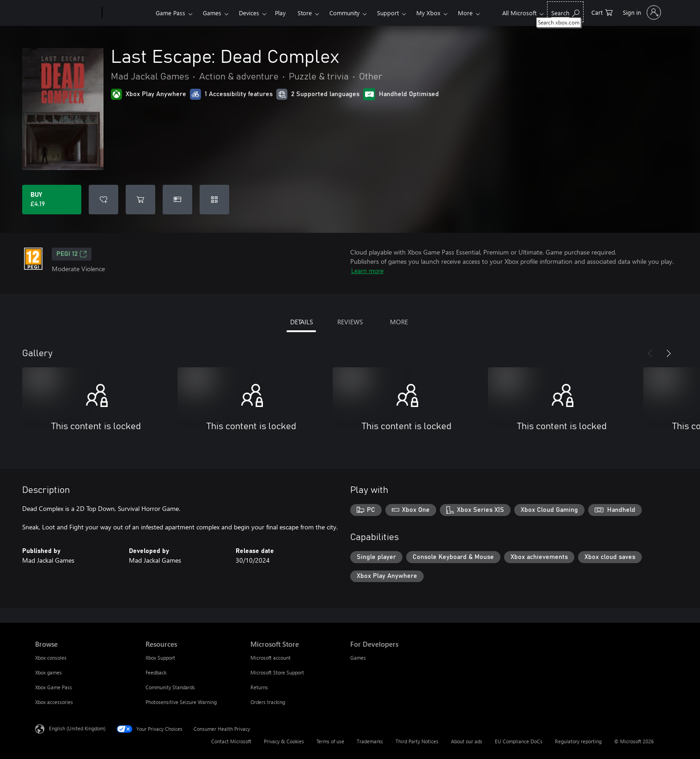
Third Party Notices (417, 741)
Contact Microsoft (231, 741)
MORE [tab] (399, 322)
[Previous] (650, 353)
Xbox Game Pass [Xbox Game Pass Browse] (54, 687)
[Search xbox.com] (565, 12)
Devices (249, 13)
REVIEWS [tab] (350, 322)
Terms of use (330, 741)
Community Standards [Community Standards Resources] (170, 687)
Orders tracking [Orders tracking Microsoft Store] (268, 702)
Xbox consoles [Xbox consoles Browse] (51, 658)
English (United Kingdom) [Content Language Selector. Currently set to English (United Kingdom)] (77, 728)
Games (212, 13)
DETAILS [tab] (301, 322)
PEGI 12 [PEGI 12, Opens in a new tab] (72, 254)
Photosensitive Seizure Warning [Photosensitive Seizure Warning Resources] (181, 702)
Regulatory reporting (578, 741)
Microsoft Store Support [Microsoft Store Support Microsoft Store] (277, 672)
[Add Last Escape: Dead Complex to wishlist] (103, 200)
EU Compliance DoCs (519, 741)
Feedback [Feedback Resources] (156, 672)
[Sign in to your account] (641, 12)
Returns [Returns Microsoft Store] (259, 687)
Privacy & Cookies (284, 741)
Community (344, 13)
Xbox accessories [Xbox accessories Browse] (54, 702)
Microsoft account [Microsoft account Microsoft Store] (271, 658)
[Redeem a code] (214, 200)
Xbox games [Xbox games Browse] (49, 672)
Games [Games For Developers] (358, 658)
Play (280, 13)
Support (388, 13)
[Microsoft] (67, 13)
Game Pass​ (170, 13)
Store (305, 13)
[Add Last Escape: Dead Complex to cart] (140, 200)
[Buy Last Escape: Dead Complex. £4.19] (52, 200)
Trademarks (370, 741)
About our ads (467, 741)
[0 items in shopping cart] (602, 12)
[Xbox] (128, 13)
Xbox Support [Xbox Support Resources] (160, 658)
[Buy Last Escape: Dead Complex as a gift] (177, 200)
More (465, 13)
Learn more (367, 270)
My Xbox (428, 13)
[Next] (669, 353)
